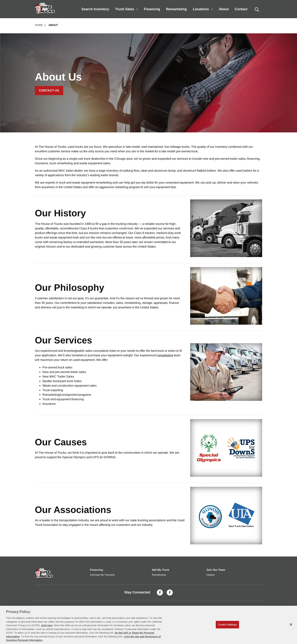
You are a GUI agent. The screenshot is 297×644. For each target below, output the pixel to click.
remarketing (165, 355)
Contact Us (49, 90)
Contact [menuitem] (241, 9)
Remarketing (159, 575)
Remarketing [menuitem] (176, 9)
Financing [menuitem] (152, 9)
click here (47, 625)
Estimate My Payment (102, 575)
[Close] (291, 624)
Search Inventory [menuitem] (95, 9)
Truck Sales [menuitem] (127, 9)
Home (40, 25)
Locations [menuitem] (203, 9)
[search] (257, 9)
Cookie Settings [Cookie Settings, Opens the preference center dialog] (227, 625)
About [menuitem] (224, 9)
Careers (211, 575)
